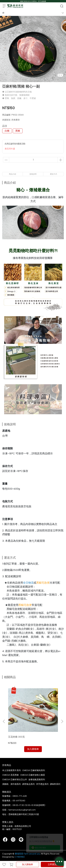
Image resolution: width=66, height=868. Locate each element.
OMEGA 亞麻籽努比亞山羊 (15, 780)
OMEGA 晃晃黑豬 (10, 775)
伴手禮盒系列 (42, 784)
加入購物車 (27, 864)
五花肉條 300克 (16, 737)
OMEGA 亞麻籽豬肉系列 (34, 770)
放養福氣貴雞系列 (37, 780)
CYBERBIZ (20, 857)
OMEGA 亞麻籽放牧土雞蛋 (33, 775)
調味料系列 (55, 784)
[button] (62, 721)
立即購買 (52, 864)
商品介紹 (13, 174)
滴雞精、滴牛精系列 (11, 784)
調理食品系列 (28, 784)
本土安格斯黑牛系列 (11, 770)
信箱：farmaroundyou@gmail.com (19, 810)
